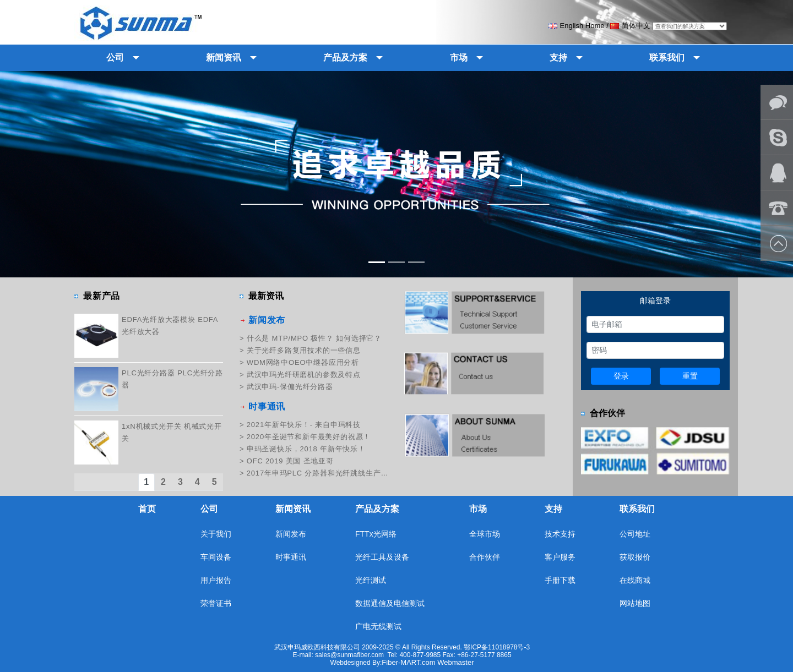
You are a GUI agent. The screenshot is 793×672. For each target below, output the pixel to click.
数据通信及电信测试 (390, 603)
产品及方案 (377, 509)
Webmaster (455, 662)
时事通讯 (267, 406)
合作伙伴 (607, 413)
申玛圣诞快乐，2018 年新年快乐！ (306, 449)
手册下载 (560, 580)
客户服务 (560, 557)
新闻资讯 (293, 509)
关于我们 (216, 534)
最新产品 (102, 296)
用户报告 (216, 580)
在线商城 (635, 580)
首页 (147, 509)
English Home (577, 26)
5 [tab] (215, 482)
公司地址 (635, 534)
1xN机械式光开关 (151, 426)
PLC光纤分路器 (148, 373)
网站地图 (635, 603)
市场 (478, 509)
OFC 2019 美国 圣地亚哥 (290, 461)
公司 (209, 509)
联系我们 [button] (667, 58)
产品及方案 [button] (345, 58)
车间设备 (216, 557)
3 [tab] (181, 482)
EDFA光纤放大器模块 (159, 319)
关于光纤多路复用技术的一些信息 (304, 350)
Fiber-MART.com (409, 662)
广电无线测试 (378, 626)
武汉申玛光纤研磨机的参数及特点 (304, 375)
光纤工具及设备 (382, 557)
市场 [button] (459, 58)
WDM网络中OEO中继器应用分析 (303, 362)
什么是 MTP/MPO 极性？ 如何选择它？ (314, 338)
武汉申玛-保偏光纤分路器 (290, 387)
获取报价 (635, 557)
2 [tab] (164, 482)
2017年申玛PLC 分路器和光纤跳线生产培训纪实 (317, 473)
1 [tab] (146, 482)
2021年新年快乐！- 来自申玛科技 (304, 425)
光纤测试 (371, 580)
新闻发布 (267, 320)
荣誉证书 (216, 603)
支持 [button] (558, 58)
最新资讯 (266, 296)
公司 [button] (115, 58)
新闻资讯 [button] (224, 58)
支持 (553, 509)
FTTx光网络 (376, 534)
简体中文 (630, 26)
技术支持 (560, 534)
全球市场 (485, 534)
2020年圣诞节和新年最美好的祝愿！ (309, 437)
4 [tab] (198, 482)
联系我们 (637, 509)
